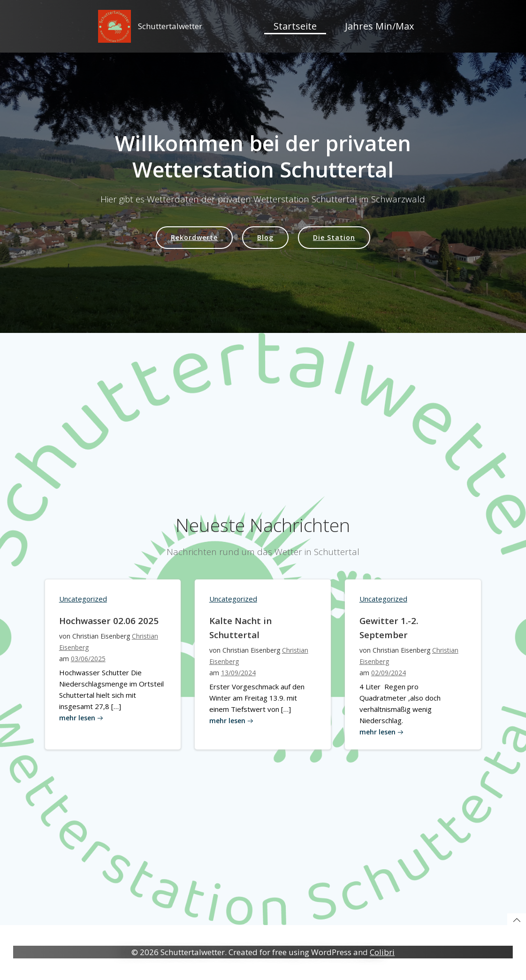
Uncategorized (83, 605)
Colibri (382, 953)
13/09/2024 (238, 679)
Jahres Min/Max (379, 26)
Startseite (295, 26)
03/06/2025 (88, 665)
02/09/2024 (388, 679)
